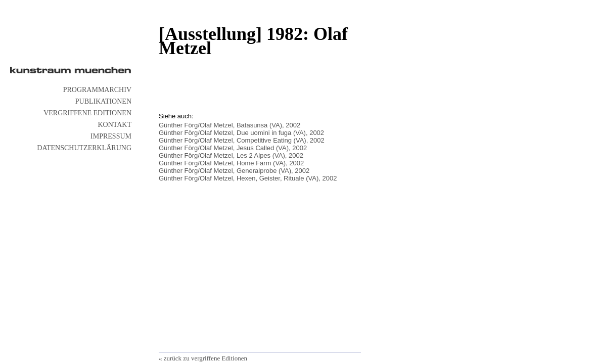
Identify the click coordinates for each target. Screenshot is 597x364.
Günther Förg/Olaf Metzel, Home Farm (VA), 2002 (231, 163)
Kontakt (114, 125)
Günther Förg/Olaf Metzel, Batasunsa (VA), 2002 (229, 125)
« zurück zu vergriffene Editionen (203, 358)
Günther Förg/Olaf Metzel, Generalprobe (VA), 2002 (234, 171)
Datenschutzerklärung (84, 148)
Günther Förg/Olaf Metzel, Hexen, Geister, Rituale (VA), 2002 (248, 178)
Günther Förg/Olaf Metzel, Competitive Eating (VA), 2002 (242, 140)
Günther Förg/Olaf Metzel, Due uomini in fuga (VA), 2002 (241, 133)
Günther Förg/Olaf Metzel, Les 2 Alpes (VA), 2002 (231, 155)
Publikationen (103, 101)
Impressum (111, 136)
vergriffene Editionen (87, 113)
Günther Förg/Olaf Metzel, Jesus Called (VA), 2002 (233, 148)
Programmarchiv (97, 90)
